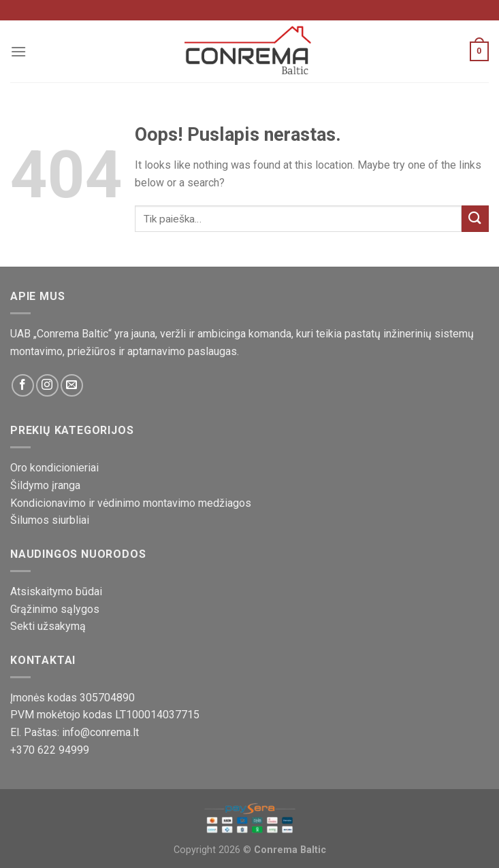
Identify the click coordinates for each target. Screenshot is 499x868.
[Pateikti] (475, 219)
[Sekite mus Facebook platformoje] (23, 385)
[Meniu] (18, 51)
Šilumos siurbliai (50, 520)
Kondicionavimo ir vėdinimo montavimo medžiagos (131, 503)
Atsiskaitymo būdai (56, 591)
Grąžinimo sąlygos (55, 609)
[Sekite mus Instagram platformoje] (47, 385)
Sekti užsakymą (48, 626)
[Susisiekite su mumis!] (72, 385)
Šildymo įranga (45, 485)
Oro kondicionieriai (54, 468)
